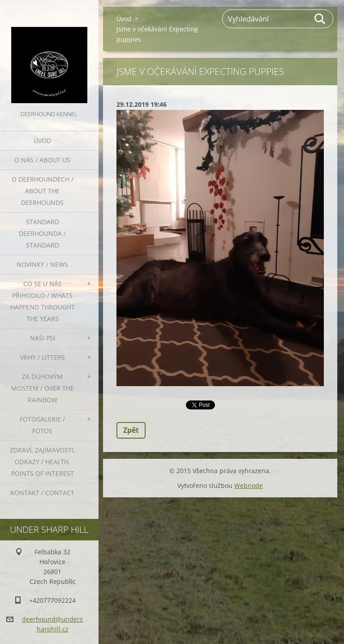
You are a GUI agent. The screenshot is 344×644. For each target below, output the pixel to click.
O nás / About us (42, 160)
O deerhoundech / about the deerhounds (43, 191)
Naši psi (43, 338)
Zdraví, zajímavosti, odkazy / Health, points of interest (43, 462)
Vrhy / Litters (43, 357)
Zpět (131, 430)
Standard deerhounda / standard (42, 233)
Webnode (249, 485)
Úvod (42, 141)
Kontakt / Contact (42, 493)
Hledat (320, 19)
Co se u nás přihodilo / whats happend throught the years (43, 301)
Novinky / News (42, 264)
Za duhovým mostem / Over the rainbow (43, 388)
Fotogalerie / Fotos (42, 425)
